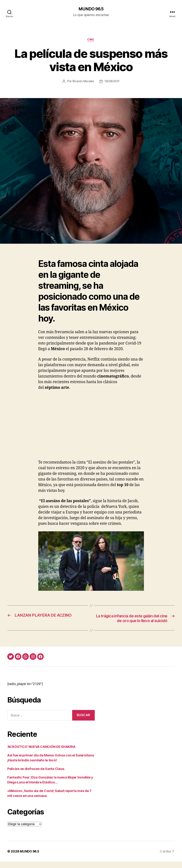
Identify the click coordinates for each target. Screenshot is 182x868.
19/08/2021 (112, 82)
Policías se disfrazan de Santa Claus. (36, 775)
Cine (91, 40)
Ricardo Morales (83, 82)
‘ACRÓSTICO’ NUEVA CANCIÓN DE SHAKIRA (41, 753)
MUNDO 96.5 (91, 9)
